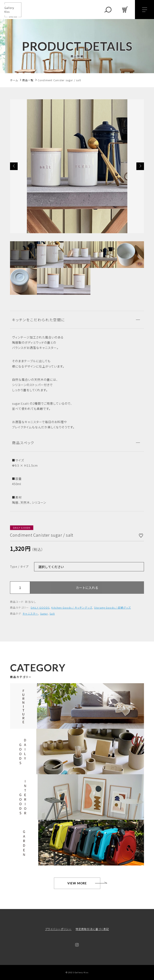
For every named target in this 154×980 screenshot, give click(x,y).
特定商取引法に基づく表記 (92, 929)
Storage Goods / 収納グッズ (112, 608)
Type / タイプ (19, 567)
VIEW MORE (77, 883)
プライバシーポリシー (58, 929)
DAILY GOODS (40, 608)
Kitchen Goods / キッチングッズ (72, 608)
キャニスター (30, 614)
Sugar (44, 614)
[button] (14, 166)
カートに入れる (87, 588)
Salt (52, 614)
